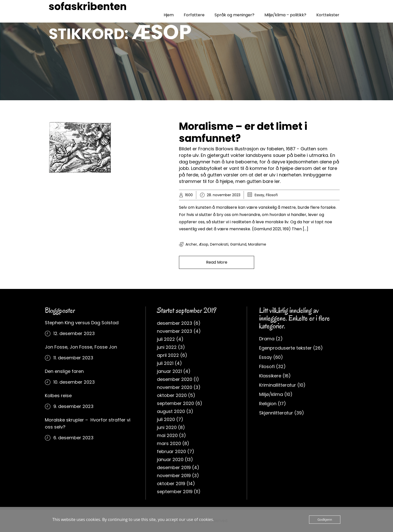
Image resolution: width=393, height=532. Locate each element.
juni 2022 (167, 347)
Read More (217, 262)
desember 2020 (175, 379)
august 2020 (171, 411)
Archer (191, 244)
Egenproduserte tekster (285, 348)
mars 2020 (169, 443)
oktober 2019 (171, 484)
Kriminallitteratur (278, 385)
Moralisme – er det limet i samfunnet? (243, 132)
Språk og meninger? (234, 15)
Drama (267, 339)
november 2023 (175, 331)
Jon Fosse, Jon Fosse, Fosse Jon (81, 347)
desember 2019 (174, 467)
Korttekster (328, 15)
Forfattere (194, 15)
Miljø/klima (271, 394)
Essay (259, 195)
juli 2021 (165, 363)
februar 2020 (171, 451)
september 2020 (175, 403)
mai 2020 (167, 435)
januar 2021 (169, 371)
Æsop (204, 244)
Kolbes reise (58, 396)
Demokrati (219, 244)
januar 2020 (170, 459)
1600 (189, 195)
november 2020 (175, 387)
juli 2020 (166, 419)
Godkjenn (325, 519)
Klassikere (270, 376)
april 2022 (168, 355)
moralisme (257, 244)
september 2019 (175, 492)
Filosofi (272, 195)
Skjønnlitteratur (276, 413)
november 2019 (174, 475)
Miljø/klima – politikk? (285, 15)
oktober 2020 (172, 395)
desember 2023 (175, 323)
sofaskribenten (88, 7)
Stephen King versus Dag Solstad (82, 323)
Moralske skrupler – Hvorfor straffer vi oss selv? (88, 423)
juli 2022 (166, 339)
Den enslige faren (64, 371)
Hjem (169, 15)
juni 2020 (167, 427)
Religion (268, 404)
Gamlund (238, 244)
